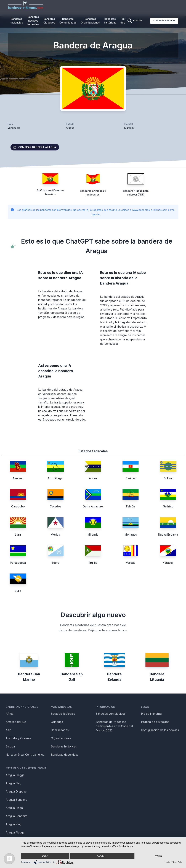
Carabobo (18, 506)
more (159, 856)
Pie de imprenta (151, 714)
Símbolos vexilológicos (111, 714)
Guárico (168, 506)
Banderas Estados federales (33, 21)
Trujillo (93, 563)
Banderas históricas (110, 21)
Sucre (55, 563)
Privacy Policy (177, 862)
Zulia (18, 591)
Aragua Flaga (14, 808)
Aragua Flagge (15, 775)
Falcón (131, 506)
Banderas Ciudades (49, 21)
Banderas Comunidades (68, 21)
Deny (45, 856)
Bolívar (168, 478)
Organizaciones (61, 738)
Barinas (131, 478)
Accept (102, 856)
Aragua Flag (13, 783)
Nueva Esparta (168, 535)
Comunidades (60, 730)
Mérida (55, 535)
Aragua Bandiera (16, 800)
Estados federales (63, 714)
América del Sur (16, 722)
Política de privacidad (155, 722)
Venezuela (14, 128)
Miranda (93, 535)
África (10, 714)
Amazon (18, 478)
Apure (93, 478)
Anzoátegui (55, 478)
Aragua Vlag (14, 824)
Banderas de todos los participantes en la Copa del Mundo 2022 (114, 726)
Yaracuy (168, 563)
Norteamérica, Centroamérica (25, 755)
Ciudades (57, 722)
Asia (8, 730)
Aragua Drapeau (16, 791)
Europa (10, 746)
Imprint (167, 862)
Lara (18, 535)
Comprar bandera (164, 21)
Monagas (131, 535)
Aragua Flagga (15, 832)
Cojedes (55, 506)
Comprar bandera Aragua (35, 147)
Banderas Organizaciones (90, 21)
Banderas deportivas (65, 755)
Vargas (131, 563)
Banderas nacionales (16, 21)
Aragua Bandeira (16, 816)
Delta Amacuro (93, 506)
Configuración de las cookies (160, 730)
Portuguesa (18, 563)
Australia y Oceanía (18, 738)
